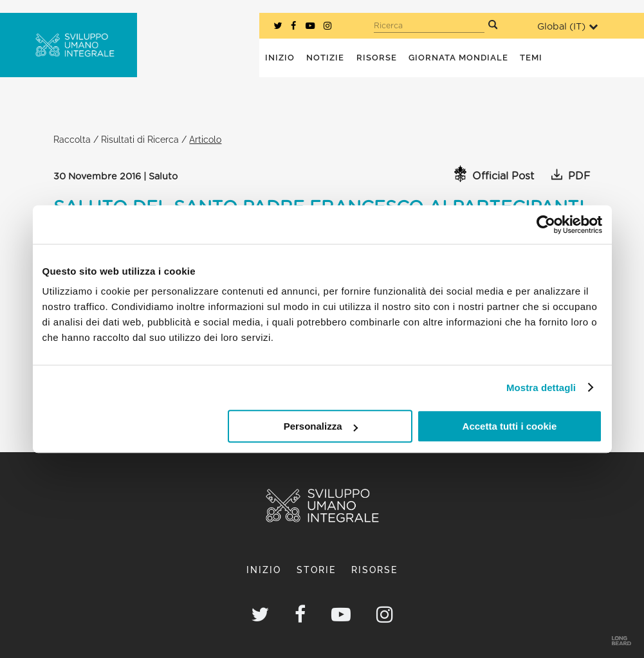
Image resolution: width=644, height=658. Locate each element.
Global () (567, 27)
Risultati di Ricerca (140, 139)
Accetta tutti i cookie (510, 426)
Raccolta (72, 139)
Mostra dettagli (541, 388)
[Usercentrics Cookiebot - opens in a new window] (546, 224)
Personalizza (321, 426)
